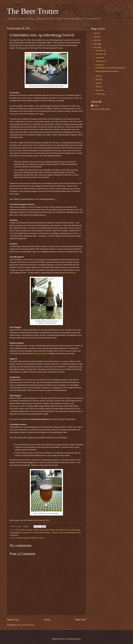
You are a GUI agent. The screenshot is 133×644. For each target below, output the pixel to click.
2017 (96, 33)
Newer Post (13, 620)
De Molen (61, 351)
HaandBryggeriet (40, 260)
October (99, 58)
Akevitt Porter (70, 273)
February (99, 94)
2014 (96, 40)
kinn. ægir (34, 533)
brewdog (29, 530)
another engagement (66, 346)
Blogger (78, 639)
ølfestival (74, 533)
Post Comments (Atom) (26, 625)
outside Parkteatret (57, 95)
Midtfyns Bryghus (29, 346)
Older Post (80, 620)
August (99, 65)
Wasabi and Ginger (40, 354)
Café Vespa (27, 98)
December (100, 51)
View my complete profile (100, 109)
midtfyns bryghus (45, 533)
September (100, 61)
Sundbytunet (30, 380)
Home (47, 620)
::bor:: (96, 106)
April (98, 87)
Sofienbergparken (66, 98)
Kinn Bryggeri (66, 330)
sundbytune (14, 535)
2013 (96, 44)
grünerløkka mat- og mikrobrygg (68, 530)
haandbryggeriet (16, 533)
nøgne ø (55, 533)
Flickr (47, 520)
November (100, 54)
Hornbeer (51, 246)
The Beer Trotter (33, 11)
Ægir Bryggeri (66, 398)
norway (67, 533)
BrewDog (31, 223)
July (97, 76)
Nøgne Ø (58, 361)
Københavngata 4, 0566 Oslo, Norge (30, 538)
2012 (96, 47)
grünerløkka (51, 530)
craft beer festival (39, 530)
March (98, 90)
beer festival (20, 530)
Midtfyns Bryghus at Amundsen (107, 71)
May (97, 83)
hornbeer (26, 533)
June (98, 79)
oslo (79, 533)
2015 (96, 37)
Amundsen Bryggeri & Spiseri (38, 207)
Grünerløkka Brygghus (47, 101)
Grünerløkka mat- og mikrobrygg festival (110, 68)
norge (61, 533)
